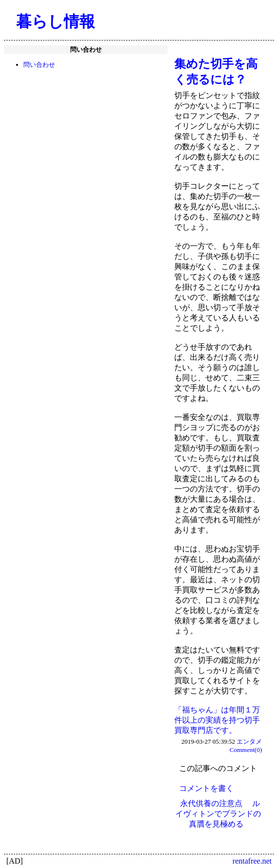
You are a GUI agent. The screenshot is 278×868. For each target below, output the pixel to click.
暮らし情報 (56, 21)
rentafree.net (252, 861)
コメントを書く (206, 788)
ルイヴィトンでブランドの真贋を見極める (218, 814)
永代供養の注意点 (211, 803)
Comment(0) (246, 750)
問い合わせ (39, 65)
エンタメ (249, 741)
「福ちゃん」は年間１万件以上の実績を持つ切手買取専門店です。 (217, 720)
